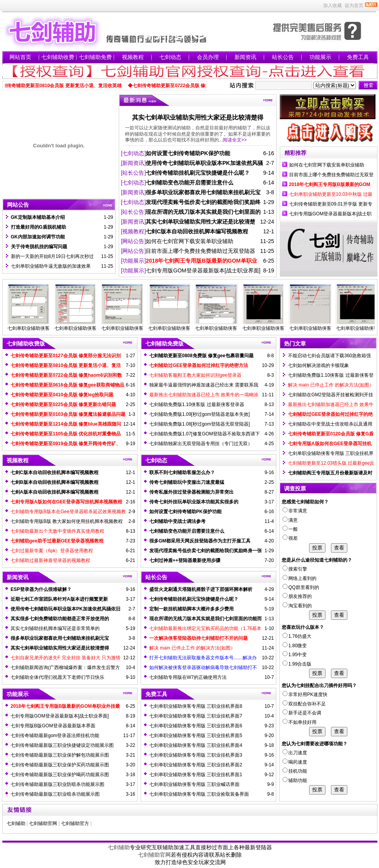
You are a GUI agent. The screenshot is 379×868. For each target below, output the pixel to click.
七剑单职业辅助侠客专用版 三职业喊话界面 (194, 784)
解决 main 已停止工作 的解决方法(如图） (192, 648)
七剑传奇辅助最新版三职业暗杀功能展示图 (55, 794)
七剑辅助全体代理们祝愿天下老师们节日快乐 (57, 677)
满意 (290, 520)
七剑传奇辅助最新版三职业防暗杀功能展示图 (57, 784)
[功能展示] (134, 261)
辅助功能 (295, 780)
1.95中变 (295, 655)
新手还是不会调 (302, 713)
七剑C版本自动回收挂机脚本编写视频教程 (197, 231)
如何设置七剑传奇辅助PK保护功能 (188, 153)
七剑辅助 (16, 823)
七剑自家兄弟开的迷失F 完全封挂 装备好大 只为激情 (65, 658)
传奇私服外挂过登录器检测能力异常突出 (191, 492)
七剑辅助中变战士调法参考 (177, 521)
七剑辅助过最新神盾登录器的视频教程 (50, 560)
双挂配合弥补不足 (304, 704)
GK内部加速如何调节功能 (38, 237)
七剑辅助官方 (75, 823)
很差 (290, 538)
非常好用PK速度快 (305, 694)
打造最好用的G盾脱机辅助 (38, 227)
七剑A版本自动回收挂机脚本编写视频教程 (55, 492)
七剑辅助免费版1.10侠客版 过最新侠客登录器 (197, 404)
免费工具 (358, 57)
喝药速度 (295, 762)
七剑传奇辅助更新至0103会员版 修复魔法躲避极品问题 (68, 414)
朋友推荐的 (297, 596)
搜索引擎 (295, 569)
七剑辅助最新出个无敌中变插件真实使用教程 (57, 531)
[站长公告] (134, 173)
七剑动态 (170, 57)
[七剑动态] (134, 153)
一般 (290, 529)
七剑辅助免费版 (164, 344)
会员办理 (208, 57)
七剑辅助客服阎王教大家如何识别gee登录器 (195, 375)
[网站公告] (134, 241)
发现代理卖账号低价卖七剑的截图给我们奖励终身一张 (206, 551)
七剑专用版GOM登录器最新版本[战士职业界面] (203, 270)
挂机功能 (295, 771)
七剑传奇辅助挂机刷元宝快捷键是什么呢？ (198, 173)
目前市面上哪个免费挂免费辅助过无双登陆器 (200, 251)
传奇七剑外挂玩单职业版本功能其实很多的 (194, 502)
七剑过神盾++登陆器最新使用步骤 (185, 560)
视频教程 (133, 57)
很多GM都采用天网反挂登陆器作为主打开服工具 (200, 541)
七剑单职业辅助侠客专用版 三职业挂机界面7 (196, 716)
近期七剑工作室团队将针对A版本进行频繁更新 (59, 599)
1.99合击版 (297, 664)
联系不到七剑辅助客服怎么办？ (182, 472)
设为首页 (354, 5)
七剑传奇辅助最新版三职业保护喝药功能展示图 (60, 775)
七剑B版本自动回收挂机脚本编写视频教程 (55, 482)
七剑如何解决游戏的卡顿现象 (318, 365)
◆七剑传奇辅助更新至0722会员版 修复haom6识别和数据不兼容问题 (205, 86)
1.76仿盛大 (297, 636)
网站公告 (18, 205)
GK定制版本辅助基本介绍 (38, 217)
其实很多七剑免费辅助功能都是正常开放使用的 (60, 619)
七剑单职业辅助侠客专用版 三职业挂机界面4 (196, 745)
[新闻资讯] (134, 163)
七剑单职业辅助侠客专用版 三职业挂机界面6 (196, 726)
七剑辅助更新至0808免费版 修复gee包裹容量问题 (201, 356)
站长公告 (283, 57)
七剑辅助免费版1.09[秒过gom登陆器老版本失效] (199, 414)
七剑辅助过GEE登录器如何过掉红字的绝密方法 (199, 365)
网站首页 (20, 57)
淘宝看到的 (297, 606)
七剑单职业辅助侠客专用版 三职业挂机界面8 (196, 706)
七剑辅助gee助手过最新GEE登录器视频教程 (57, 541)
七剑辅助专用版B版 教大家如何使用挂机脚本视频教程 (67, 521)
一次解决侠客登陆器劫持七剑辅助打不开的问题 (198, 638)
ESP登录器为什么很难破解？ (41, 589)
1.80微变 (295, 646)
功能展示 (320, 57)
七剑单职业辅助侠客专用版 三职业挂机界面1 (196, 775)
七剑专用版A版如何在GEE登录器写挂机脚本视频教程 (66, 502)
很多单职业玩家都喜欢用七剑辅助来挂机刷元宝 (203, 192)
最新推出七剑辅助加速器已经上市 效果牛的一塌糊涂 (204, 395)
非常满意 (295, 511)
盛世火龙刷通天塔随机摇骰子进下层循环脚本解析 (201, 589)
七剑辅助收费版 (26, 344)
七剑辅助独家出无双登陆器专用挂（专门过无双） (201, 444)
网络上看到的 (299, 578)
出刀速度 (295, 753)
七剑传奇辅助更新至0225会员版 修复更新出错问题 (63, 404)
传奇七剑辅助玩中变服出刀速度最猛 (187, 482)
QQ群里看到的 (301, 587)
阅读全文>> (235, 140)
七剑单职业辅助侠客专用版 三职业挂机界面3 (196, 755)
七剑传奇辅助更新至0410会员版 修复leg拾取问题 (62, 395)
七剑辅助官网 (43, 823)
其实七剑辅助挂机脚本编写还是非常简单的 (55, 628)
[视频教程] (134, 231)
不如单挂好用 (299, 722)
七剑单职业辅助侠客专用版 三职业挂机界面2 (196, 765)
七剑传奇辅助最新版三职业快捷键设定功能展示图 (62, 745)
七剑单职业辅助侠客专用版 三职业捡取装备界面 (199, 794)
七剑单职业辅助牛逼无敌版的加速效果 (51, 266)
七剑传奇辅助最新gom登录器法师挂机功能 (55, 736)
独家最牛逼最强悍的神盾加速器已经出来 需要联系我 (204, 385)
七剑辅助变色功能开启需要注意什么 (189, 183)
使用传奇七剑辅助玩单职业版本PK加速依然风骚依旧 (65, 609)
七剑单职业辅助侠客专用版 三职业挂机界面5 (196, 736)
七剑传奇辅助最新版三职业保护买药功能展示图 (60, 765)
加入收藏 (333, 5)
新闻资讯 (245, 57)
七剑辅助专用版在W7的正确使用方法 (188, 677)
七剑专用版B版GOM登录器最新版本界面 (53, 726)
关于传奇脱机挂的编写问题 (39, 247)
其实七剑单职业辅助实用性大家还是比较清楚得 (198, 117)
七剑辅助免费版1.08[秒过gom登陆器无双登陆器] (199, 424)
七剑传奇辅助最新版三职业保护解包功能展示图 (60, 755)
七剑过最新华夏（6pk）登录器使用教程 (52, 551)
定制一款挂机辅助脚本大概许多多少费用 (191, 609)
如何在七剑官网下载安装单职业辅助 (189, 241)
